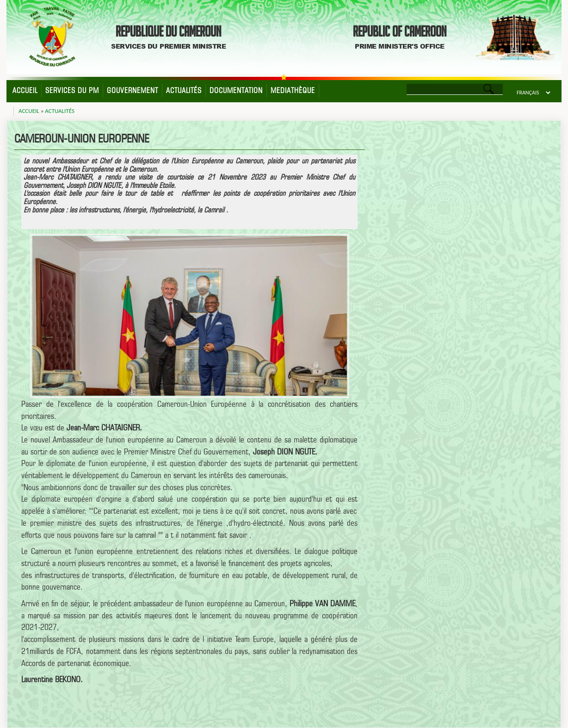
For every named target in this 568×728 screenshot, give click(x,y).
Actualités (184, 90)
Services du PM (72, 90)
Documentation (236, 90)
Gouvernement (133, 90)
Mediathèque (293, 90)
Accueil (25, 90)
